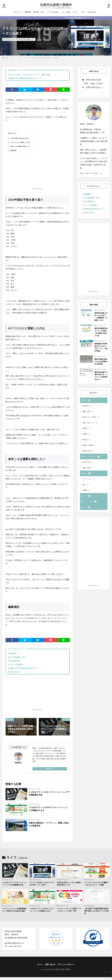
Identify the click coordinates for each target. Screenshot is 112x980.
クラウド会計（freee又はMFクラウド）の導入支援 (30, 75)
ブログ (83, 12)
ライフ (31, 39)
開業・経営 (88, 412)
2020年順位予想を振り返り (18, 138)
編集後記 (12, 150)
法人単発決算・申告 (17, 657)
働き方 (87, 475)
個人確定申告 (15, 661)
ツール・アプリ (90, 504)
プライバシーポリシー (66, 964)
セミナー (75, 12)
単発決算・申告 (38, 12)
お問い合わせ (92, 12)
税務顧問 (28, 12)
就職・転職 (88, 470)
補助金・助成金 (90, 447)
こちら (100, 173)
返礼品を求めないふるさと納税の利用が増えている (69, 884)
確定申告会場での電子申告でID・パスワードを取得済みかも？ (101, 376)
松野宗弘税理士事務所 (63, 969)
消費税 (87, 435)
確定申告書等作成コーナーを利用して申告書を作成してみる (101, 332)
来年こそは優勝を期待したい (19, 146)
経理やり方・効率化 (91, 418)
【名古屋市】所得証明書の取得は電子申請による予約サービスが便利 (96, 911)
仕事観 (87, 492)
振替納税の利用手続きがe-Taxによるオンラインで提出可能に (101, 348)
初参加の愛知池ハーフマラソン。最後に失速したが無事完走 (49, 824)
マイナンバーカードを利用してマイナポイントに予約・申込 (69, 910)
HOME (6, 58)
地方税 (87, 441)
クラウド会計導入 (53, 12)
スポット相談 (66, 12)
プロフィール (18, 12)
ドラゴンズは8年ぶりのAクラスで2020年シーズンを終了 (42, 58)
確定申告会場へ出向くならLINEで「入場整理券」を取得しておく (101, 317)
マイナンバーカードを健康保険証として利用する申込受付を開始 (14, 910)
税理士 (87, 401)
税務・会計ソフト (90, 424)
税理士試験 (88, 452)
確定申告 (87, 406)
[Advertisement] (38, 171)
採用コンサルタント (91, 458)
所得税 (87, 429)
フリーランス (89, 481)
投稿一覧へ (49, 768)
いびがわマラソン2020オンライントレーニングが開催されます (49, 809)
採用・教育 (88, 464)
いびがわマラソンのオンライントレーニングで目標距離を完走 (49, 793)
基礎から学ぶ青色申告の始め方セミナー (25, 78)
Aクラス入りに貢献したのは (19, 142)
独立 (86, 487)
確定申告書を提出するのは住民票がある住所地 (101, 362)
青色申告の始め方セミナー (94, 209)
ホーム (40, 964)
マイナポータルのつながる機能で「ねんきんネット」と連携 (96, 884)
